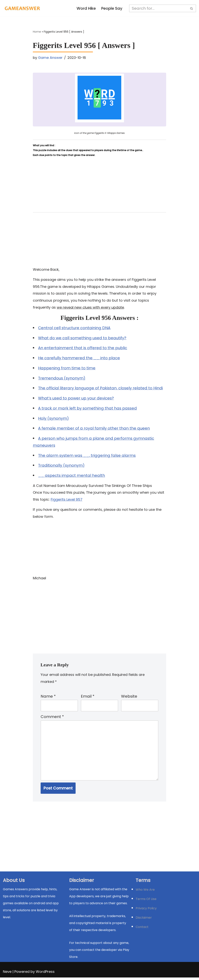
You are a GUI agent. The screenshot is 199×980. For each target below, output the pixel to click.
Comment (52, 719)
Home (37, 32)
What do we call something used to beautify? (83, 339)
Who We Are (145, 892)
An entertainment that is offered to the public (83, 349)
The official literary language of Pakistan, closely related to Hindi (101, 389)
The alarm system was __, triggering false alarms (88, 457)
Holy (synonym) (54, 419)
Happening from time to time (67, 369)
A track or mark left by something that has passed (88, 409)
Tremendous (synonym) (62, 379)
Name (48, 698)
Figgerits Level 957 (67, 501)
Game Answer (50, 58)
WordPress (45, 974)
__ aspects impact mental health (72, 477)
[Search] (158, 8)
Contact (142, 929)
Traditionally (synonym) (62, 467)
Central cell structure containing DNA (75, 328)
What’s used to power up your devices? (77, 399)
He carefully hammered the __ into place (79, 359)
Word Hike (86, 9)
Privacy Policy (146, 911)
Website (129, 698)
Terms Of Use (146, 901)
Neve (7, 974)
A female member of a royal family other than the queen (94, 429)
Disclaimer (144, 920)
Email (88, 698)
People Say (112, 9)
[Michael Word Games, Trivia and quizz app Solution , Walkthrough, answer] (22, 8)
